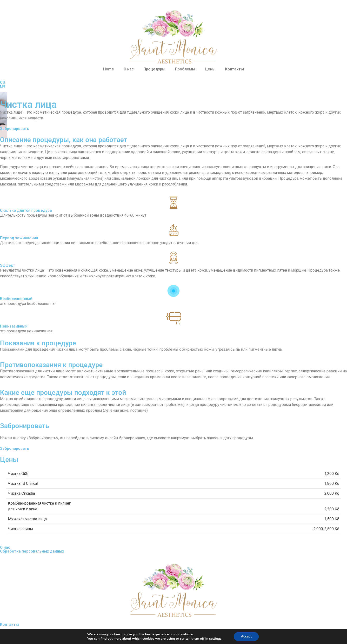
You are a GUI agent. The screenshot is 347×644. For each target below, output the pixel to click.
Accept (249, 637)
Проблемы (185, 69)
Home (109, 69)
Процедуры (154, 69)
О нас (129, 69)
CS (3, 82)
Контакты (234, 69)
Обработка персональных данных (32, 551)
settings (217, 639)
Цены (210, 69)
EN (2, 86)
